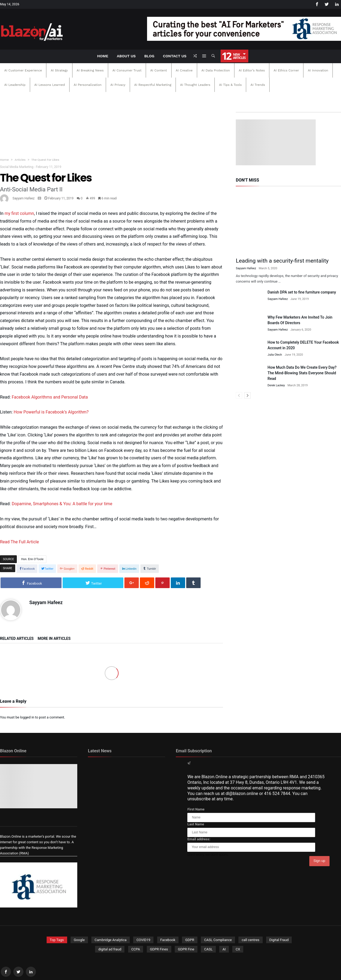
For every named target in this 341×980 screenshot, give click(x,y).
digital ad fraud (110, 949)
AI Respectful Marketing (153, 85)
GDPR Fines (159, 949)
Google (79, 940)
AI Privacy (118, 85)
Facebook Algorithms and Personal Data (50, 397)
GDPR (190, 940)
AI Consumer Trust (127, 70)
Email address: (199, 839)
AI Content (159, 70)
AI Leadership (15, 85)
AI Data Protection (216, 70)
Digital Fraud (279, 940)
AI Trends (258, 85)
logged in (27, 717)
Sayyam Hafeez (24, 198)
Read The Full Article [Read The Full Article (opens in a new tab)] (19, 542)
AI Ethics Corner (286, 70)
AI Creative (184, 70)
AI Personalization (88, 85)
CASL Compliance (218, 940)
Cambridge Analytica (111, 940)
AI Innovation (318, 70)
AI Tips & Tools (230, 85)
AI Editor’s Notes (252, 70)
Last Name (196, 824)
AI (224, 949)
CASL (208, 949)
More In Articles (54, 639)
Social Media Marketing (17, 167)
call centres (250, 940)
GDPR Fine (186, 949)
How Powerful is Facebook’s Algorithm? (51, 412)
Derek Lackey (276, 385)
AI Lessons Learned (50, 85)
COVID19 (143, 940)
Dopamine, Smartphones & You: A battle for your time (62, 504)
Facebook (168, 940)
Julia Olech (275, 355)
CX (238, 949)
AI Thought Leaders (195, 85)
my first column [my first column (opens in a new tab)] (19, 213)
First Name (196, 809)
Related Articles (17, 639)
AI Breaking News (90, 70)
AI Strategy (59, 70)
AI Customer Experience (23, 70)
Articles (20, 160)
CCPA (136, 949)
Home (4, 160)
